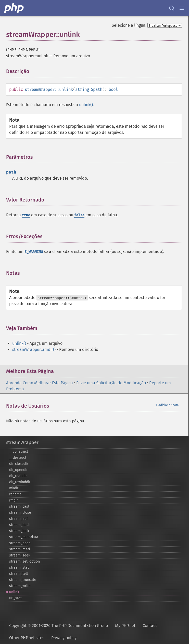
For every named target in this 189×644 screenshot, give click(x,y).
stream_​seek (20, 555)
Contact (150, 626)
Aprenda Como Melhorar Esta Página (40, 383)
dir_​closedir (19, 464)
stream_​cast (19, 506)
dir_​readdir (18, 476)
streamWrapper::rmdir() (34, 349)
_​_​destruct (18, 458)
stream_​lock (19, 531)
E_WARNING (34, 252)
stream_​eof (18, 519)
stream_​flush (20, 525)
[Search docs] (172, 8)
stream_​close (20, 513)
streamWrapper (22, 442)
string (82, 89)
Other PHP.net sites (27, 638)
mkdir (14, 488)
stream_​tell (18, 574)
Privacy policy (64, 638)
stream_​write (20, 586)
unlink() (86, 105)
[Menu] (182, 8)
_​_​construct (19, 452)
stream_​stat (19, 568)
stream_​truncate (23, 580)
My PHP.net (125, 626)
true (26, 215)
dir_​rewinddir (20, 482)
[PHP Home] (14, 8)
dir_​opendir (18, 470)
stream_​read (20, 549)
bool (113, 89)
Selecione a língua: (129, 25)
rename (15, 494)
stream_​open (20, 543)
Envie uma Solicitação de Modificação (111, 383)
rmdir (14, 500)
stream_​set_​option (24, 561)
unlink (14, 592)
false (79, 215)
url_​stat (15, 598)
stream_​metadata (24, 537)
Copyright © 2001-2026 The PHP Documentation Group (59, 626)
